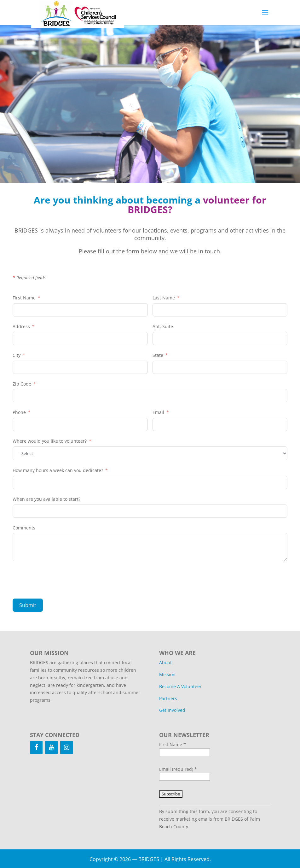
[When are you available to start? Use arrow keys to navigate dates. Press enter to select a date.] (150, 511)
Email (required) (178, 769)
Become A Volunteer (180, 686)
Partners (168, 698)
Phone (19, 412)
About (165, 662)
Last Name (164, 298)
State (158, 355)
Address (22, 326)
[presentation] (61, 580)
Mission (167, 674)
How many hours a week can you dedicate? (58, 470)
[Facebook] (36, 747)
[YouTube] (51, 747)
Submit (28, 605)
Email (158, 412)
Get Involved (172, 710)
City (17, 355)
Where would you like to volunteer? (50, 441)
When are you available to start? (46, 499)
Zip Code (22, 384)
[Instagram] (66, 747)
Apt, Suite (163, 326)
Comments (24, 528)
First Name (24, 298)
